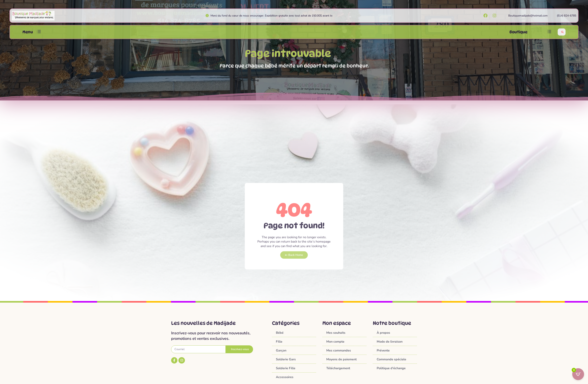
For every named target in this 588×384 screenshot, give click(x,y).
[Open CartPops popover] (578, 374)
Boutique (518, 34)
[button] (39, 35)
